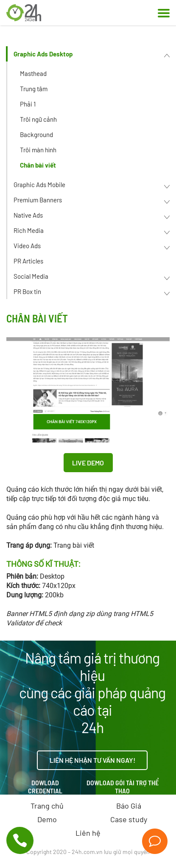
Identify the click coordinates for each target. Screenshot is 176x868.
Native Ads (28, 215)
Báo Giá (129, 806)
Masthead (33, 73)
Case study (129, 819)
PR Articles (28, 261)
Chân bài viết (38, 165)
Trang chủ (47, 806)
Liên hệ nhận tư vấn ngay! (92, 760)
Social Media (31, 276)
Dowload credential (45, 787)
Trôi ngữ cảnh (38, 119)
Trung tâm (34, 89)
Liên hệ (88, 833)
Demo (47, 819)
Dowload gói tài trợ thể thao (123, 787)
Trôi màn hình (38, 150)
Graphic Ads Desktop (43, 54)
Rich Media (29, 230)
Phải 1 (28, 104)
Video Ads (27, 246)
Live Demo (88, 463)
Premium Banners (38, 200)
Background (36, 134)
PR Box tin (27, 291)
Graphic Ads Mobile (39, 185)
